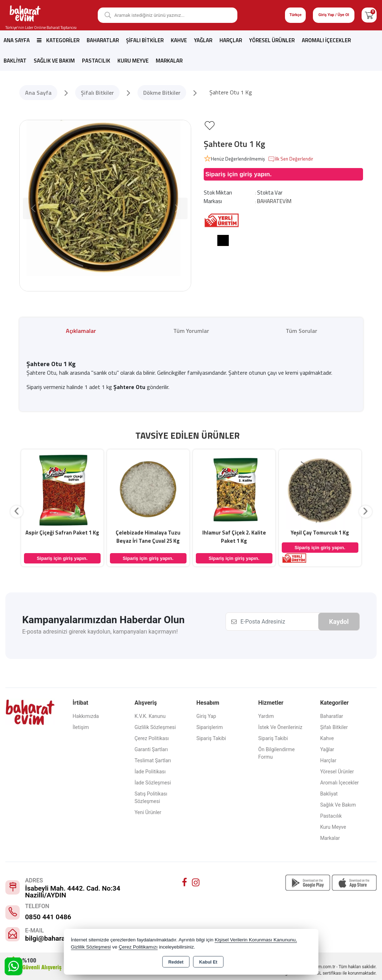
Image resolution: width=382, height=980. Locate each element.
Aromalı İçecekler (326, 40)
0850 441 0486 (48, 917)
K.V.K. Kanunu (150, 716)
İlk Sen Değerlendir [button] (291, 159)
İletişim (81, 727)
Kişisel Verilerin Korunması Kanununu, (256, 940)
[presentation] (17, 512)
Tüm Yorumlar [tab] (191, 331)
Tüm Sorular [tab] (301, 331)
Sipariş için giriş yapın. (239, 174)
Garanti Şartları (151, 749)
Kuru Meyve (133, 61)
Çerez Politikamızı (138, 947)
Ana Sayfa (17, 40)
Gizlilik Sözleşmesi (155, 727)
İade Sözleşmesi (153, 783)
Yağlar (203, 40)
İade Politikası (150, 772)
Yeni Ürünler (148, 812)
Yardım (266, 716)
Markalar (169, 61)
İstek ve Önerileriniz (280, 727)
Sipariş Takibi (211, 738)
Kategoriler (58, 40)
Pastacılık (96, 61)
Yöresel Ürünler (272, 40)
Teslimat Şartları (153, 760)
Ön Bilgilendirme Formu (276, 753)
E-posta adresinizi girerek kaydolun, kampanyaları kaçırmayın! (100, 632)
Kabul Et (208, 962)
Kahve (179, 40)
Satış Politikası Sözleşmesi (151, 797)
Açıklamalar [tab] (81, 331)
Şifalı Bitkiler (145, 40)
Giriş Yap (206, 716)
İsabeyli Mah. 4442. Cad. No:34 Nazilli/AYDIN (73, 892)
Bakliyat (15, 61)
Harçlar (231, 40)
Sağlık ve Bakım (54, 61)
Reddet (176, 962)
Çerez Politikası (152, 738)
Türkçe (295, 15)
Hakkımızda (86, 716)
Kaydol (339, 622)
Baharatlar (103, 40)
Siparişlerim (209, 727)
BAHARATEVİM (274, 201)
